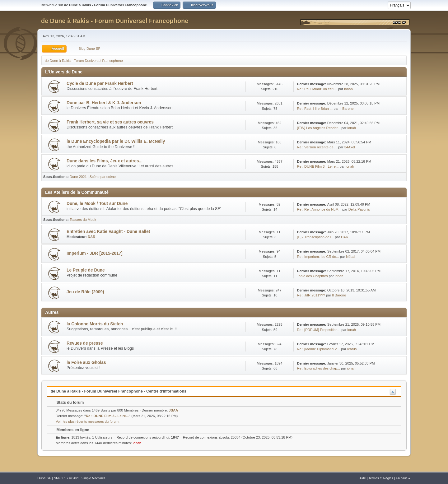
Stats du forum (67, 403)
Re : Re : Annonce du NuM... (319, 209)
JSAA (174, 410)
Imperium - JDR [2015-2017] (95, 253)
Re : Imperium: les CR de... (318, 257)
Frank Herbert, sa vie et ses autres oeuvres (110, 122)
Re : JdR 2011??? (311, 295)
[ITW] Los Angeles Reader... (319, 128)
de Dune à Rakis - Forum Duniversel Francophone (115, 21)
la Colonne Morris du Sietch (95, 324)
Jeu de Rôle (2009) (85, 292)
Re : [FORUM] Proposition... (319, 330)
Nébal (350, 257)
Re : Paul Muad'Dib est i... (317, 89)
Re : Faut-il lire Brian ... (315, 109)
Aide (362, 478)
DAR (91, 237)
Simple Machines (93, 478)
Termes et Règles (381, 478)
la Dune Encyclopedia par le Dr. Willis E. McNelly (116, 141)
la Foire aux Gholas (86, 363)
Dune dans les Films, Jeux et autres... (105, 161)
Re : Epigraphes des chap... (318, 368)
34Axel (350, 147)
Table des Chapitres (312, 276)
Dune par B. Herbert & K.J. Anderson (104, 103)
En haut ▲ (403, 478)
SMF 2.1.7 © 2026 (67, 478)
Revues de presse (85, 343)
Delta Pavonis (359, 209)
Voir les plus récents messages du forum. (88, 421)
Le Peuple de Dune (86, 270)
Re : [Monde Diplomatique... (318, 349)
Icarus (352, 349)
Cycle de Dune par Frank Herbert (100, 84)
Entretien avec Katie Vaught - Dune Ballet (108, 232)
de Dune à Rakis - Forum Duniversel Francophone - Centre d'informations (119, 391)
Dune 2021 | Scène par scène (93, 177)
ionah (348, 89)
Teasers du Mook (83, 220)
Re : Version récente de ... (317, 147)
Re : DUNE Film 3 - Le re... (318, 166)
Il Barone (347, 109)
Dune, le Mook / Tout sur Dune (97, 204)
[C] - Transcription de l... (315, 237)
